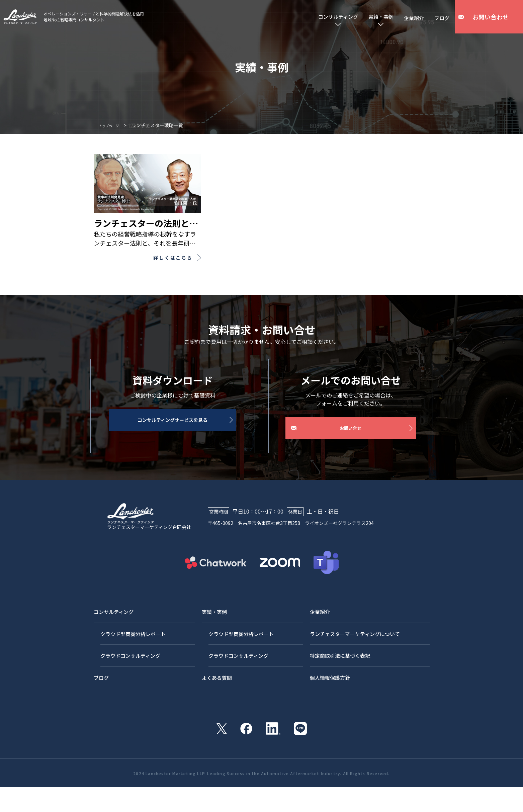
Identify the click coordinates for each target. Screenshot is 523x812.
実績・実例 (214, 640)
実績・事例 (371, 17)
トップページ (113, 125)
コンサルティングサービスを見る (180, 435)
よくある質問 (217, 705)
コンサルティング (322, 17)
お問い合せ (352, 435)
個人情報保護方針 (330, 705)
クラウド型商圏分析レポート (135, 662)
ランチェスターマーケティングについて (357, 662)
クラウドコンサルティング (132, 684)
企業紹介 (409, 17)
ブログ (440, 17)
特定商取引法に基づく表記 (341, 684)
